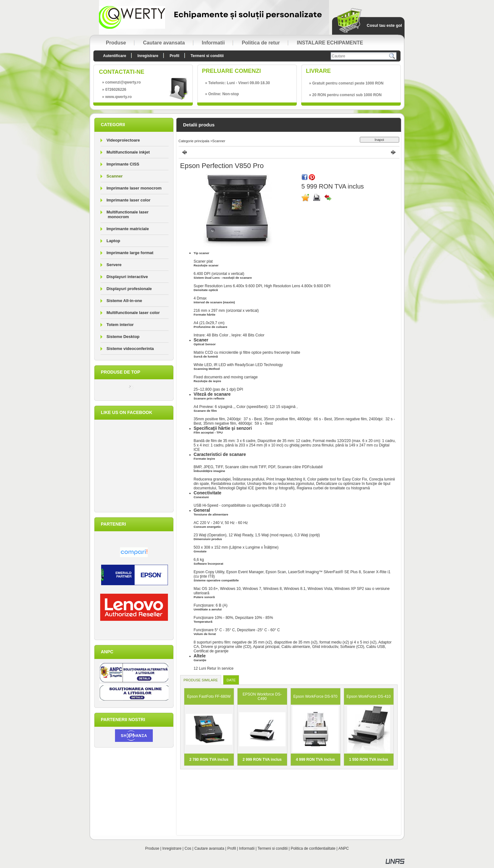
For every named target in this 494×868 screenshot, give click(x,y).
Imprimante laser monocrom (134, 188)
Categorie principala (194, 141)
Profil (231, 848)
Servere (114, 265)
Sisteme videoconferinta (130, 349)
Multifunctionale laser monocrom (128, 214)
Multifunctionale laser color (133, 313)
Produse (152, 848)
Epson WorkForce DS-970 (315, 696)
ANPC (344, 848)
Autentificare (115, 56)
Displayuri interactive (127, 277)
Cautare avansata (209, 848)
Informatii (247, 848)
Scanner (115, 176)
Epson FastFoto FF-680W (209, 696)
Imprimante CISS (123, 164)
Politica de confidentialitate (313, 848)
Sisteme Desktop (123, 337)
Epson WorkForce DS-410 (369, 696)
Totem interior (120, 325)
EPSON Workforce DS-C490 (262, 696)
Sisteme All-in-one (124, 301)
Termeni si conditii (273, 848)
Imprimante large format (130, 253)
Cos (188, 848)
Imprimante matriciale (128, 229)
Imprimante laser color (128, 200)
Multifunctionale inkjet (128, 152)
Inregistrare (172, 848)
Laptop (113, 241)
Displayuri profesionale (129, 289)
